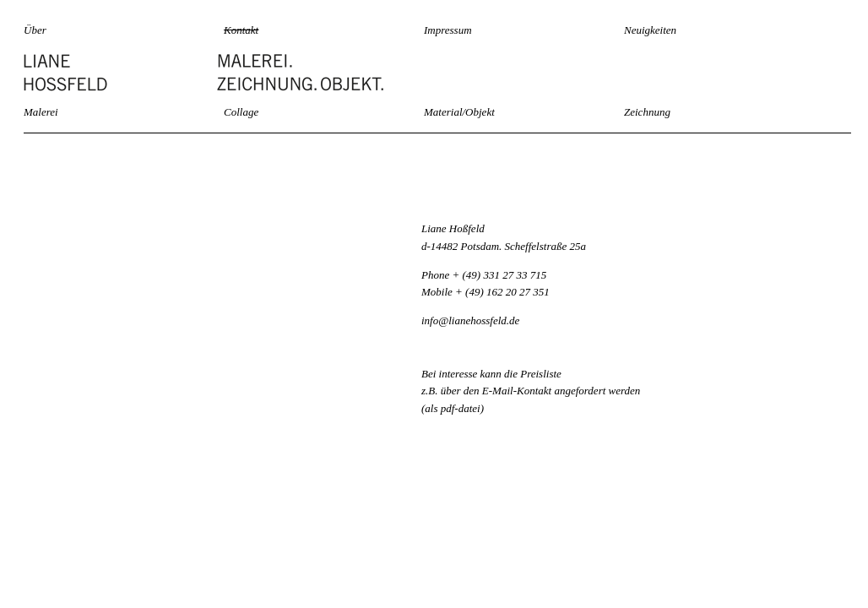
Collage (241, 112)
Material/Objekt (459, 112)
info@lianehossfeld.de (470, 320)
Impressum (448, 30)
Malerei (41, 112)
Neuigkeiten (650, 30)
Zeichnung (647, 112)
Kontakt (241, 30)
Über (35, 30)
